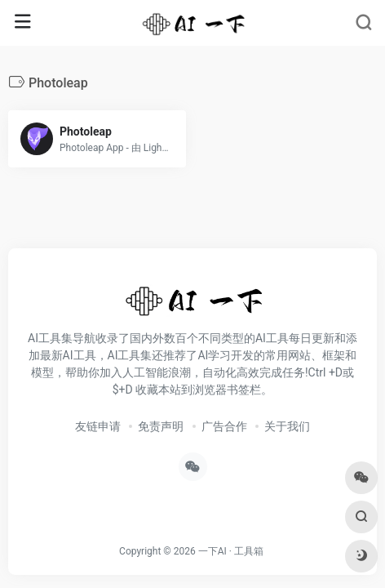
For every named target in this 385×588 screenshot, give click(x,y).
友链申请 (98, 426)
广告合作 (224, 426)
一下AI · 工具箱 (231, 551)
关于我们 (287, 426)
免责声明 (161, 426)
